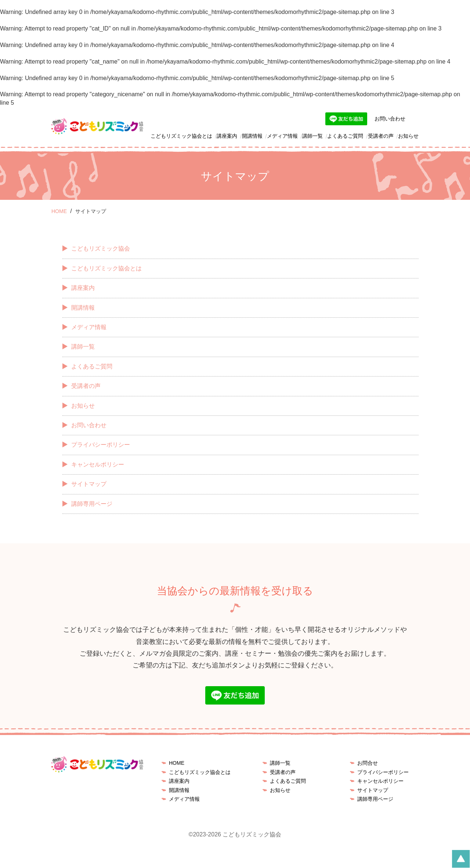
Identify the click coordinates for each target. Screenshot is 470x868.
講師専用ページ (92, 504)
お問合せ (368, 763)
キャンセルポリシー (98, 464)
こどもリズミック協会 (101, 248)
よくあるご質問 (345, 136)
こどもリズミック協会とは (181, 136)
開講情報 (252, 136)
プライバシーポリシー (101, 445)
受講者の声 (381, 136)
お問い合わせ (390, 119)
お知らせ (408, 136)
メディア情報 (282, 136)
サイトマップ (89, 484)
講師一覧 (312, 136)
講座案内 (227, 136)
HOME (177, 763)
